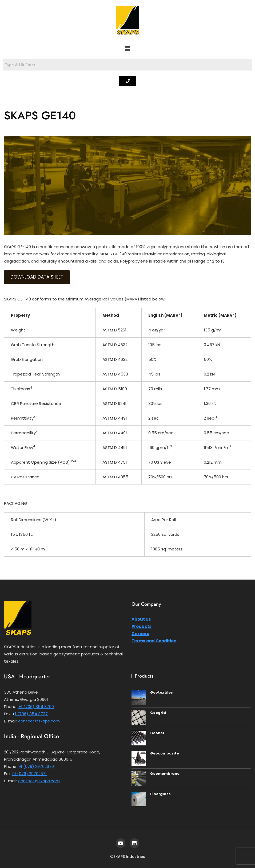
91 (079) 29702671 (29, 774)
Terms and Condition (154, 641)
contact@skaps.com (39, 721)
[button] (127, 49)
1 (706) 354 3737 (31, 714)
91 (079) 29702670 (36, 766)
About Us (141, 619)
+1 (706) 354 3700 (36, 707)
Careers (140, 634)
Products (142, 626)
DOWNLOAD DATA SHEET (37, 277)
